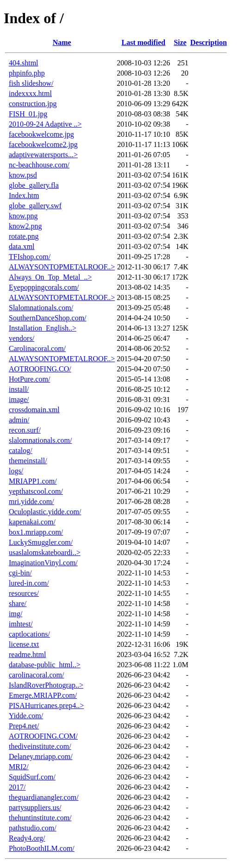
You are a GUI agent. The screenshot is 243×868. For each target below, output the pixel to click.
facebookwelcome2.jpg (43, 144)
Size (180, 42)
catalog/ (21, 450)
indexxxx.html (30, 93)
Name (62, 42)
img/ (16, 614)
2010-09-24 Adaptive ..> (45, 124)
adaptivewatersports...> (43, 155)
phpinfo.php (27, 73)
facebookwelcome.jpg (41, 134)
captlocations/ (29, 634)
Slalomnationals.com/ (41, 308)
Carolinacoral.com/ (37, 348)
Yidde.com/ (26, 716)
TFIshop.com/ (30, 257)
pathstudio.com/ (33, 828)
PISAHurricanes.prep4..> (46, 705)
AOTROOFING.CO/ (40, 369)
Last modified (144, 42)
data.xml (22, 246)
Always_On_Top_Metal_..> (50, 277)
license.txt (24, 644)
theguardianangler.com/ (44, 797)
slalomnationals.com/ (40, 440)
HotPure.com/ (29, 379)
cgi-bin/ (20, 573)
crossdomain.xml (34, 410)
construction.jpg (33, 104)
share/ (18, 603)
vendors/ (22, 338)
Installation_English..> (43, 328)
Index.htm (24, 195)
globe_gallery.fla (34, 185)
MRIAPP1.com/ (33, 481)
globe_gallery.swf (35, 206)
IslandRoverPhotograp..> (46, 685)
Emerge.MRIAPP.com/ (43, 695)
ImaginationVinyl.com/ (43, 563)
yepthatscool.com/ (36, 491)
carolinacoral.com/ (37, 675)
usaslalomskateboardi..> (45, 552)
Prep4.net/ (24, 726)
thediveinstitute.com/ (40, 746)
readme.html (27, 654)
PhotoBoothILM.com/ (42, 848)
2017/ (17, 787)
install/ (19, 389)
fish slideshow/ (31, 83)
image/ (19, 399)
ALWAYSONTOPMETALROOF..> (62, 267)
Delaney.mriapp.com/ (41, 756)
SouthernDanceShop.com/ (48, 318)
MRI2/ (19, 767)
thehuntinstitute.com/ (40, 818)
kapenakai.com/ (32, 522)
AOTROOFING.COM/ (43, 736)
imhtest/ (21, 624)
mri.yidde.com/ (31, 501)
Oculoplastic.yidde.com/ (45, 512)
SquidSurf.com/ (32, 777)
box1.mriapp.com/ (36, 532)
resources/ (24, 593)
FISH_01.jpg (28, 114)
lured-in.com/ (29, 583)
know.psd (23, 175)
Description (209, 42)
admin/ (19, 420)
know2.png (25, 226)
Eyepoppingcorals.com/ (44, 287)
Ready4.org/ (27, 838)
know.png (23, 216)
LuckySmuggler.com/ (41, 542)
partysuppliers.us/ (35, 807)
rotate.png (24, 236)
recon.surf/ (25, 430)
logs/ (16, 471)
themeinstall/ (28, 461)
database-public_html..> (45, 665)
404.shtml (24, 63)
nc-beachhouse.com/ (39, 165)
